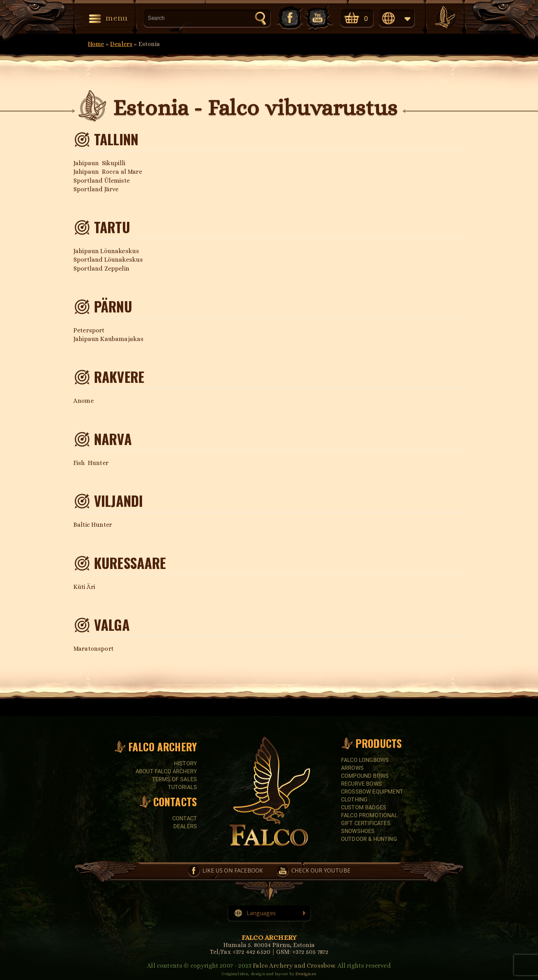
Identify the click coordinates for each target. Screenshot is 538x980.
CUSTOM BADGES (364, 807)
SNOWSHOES (358, 831)
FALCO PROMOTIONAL (369, 815)
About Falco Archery (166, 771)
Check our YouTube (318, 18)
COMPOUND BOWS (365, 776)
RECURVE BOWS (361, 784)
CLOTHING (354, 800)
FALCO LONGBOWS (365, 760)
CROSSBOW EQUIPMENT (372, 792)
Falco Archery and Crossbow (294, 966)
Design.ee (306, 974)
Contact (185, 818)
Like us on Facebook (289, 18)
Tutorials (182, 787)
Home (96, 44)
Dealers (121, 44)
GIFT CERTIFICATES (366, 823)
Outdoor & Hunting (369, 839)
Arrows (352, 768)
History (185, 764)
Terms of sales (174, 779)
